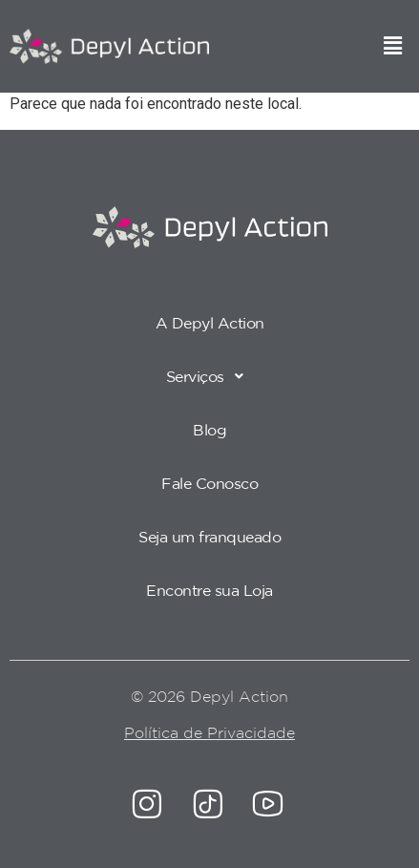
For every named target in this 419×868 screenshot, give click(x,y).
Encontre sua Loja (209, 590)
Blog (209, 430)
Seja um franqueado (209, 537)
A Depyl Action (210, 323)
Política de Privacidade (209, 732)
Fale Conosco (209, 483)
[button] (393, 47)
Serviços (210, 376)
